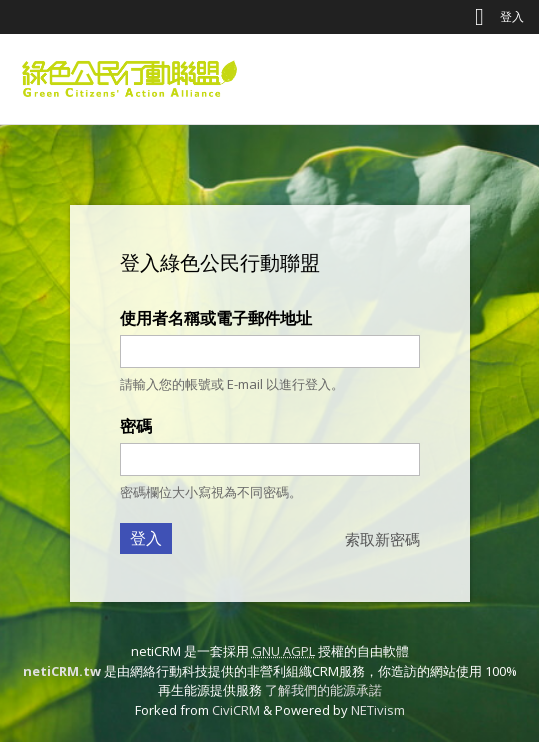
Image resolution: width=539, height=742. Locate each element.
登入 (512, 16)
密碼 (136, 426)
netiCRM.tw (62, 671)
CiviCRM (236, 710)
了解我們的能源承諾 (323, 690)
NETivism (378, 710)
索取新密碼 (382, 539)
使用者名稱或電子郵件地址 (216, 318)
